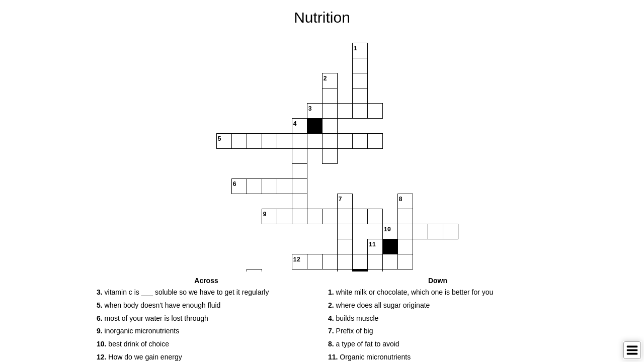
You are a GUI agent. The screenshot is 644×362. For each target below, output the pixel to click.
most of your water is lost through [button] (152, 318)
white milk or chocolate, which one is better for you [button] (411, 292)
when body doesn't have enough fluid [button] (158, 305)
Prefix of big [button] (351, 331)
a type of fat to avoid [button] (364, 344)
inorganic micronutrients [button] (138, 331)
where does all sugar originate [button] (379, 305)
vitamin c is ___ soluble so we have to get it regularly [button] (183, 292)
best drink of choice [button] (133, 344)
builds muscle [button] (353, 318)
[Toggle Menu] (632, 350)
